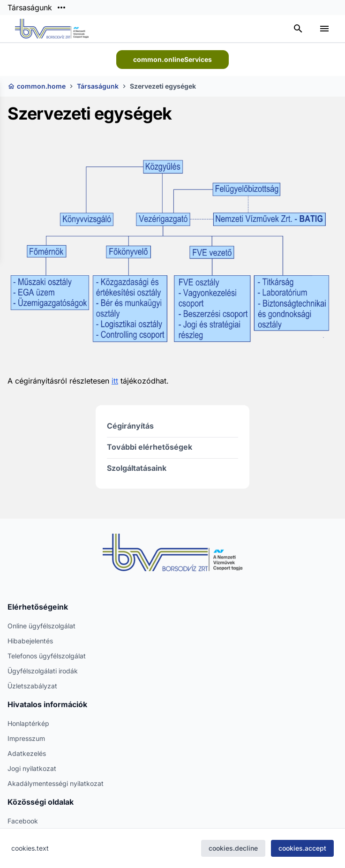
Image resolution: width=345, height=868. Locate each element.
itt (115, 381)
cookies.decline (233, 848)
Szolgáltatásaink (137, 468)
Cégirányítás (130, 426)
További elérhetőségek (150, 447)
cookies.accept (302, 848)
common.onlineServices (172, 59)
